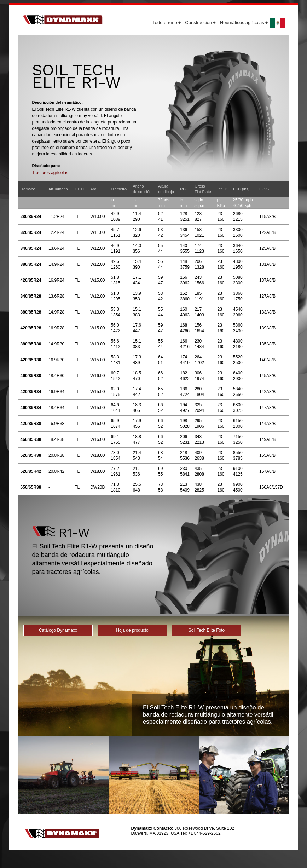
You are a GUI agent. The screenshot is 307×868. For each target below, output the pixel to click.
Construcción (200, 22)
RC (183, 189)
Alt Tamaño (58, 189)
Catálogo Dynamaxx (58, 630)
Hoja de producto (132, 630)
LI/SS (264, 189)
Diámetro (119, 189)
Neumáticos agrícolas (244, 22)
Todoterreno (167, 22)
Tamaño (28, 189)
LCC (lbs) (241, 189)
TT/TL (80, 189)
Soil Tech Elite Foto (207, 630)
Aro (93, 189)
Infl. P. (222, 189)
